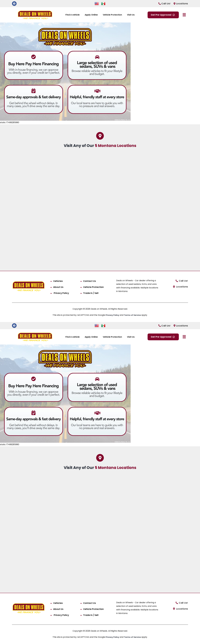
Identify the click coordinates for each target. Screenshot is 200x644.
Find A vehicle (73, 15)
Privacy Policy (61, 293)
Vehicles (58, 281)
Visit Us (131, 15)
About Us (58, 287)
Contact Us (90, 281)
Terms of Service (133, 315)
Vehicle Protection (112, 15)
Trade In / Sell (91, 293)
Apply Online (91, 15)
